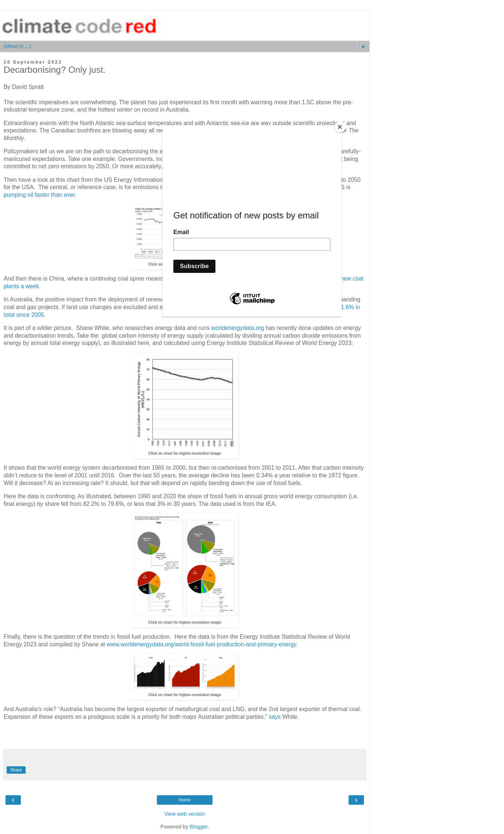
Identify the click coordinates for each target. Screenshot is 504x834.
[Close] (340, 127)
